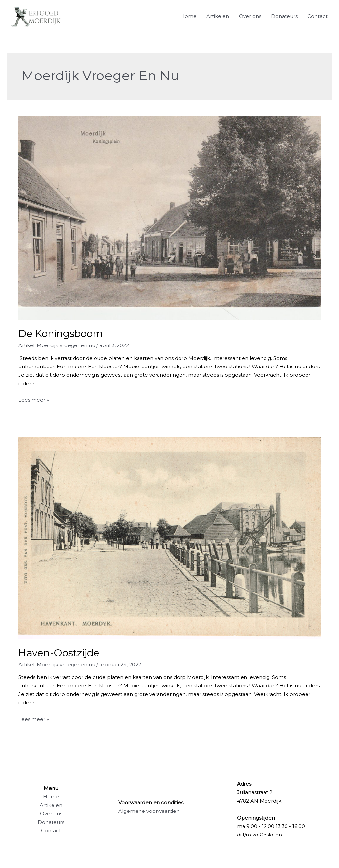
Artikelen (218, 16)
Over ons (250, 16)
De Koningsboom (61, 334)
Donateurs (284, 16)
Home (189, 16)
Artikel (26, 345)
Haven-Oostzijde (59, 653)
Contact (318, 16)
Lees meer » (34, 400)
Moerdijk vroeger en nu (66, 345)
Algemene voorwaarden (149, 811)
